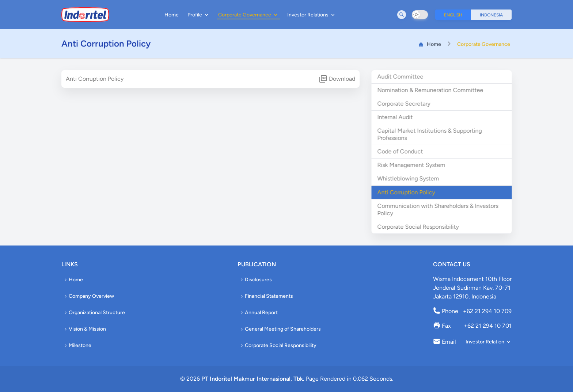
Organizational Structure (94, 313)
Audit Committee (403, 77)
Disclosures (255, 280)
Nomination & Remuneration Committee (433, 90)
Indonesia (491, 15)
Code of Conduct (403, 151)
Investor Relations (312, 15)
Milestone (77, 345)
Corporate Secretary (406, 104)
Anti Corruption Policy (409, 192)
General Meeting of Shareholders (280, 329)
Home (172, 15)
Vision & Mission (84, 329)
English (453, 15)
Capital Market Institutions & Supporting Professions (432, 134)
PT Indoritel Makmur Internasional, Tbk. (253, 379)
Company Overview (88, 296)
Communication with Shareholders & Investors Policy (440, 210)
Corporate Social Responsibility (420, 227)
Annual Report (258, 313)
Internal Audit (397, 117)
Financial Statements (266, 296)
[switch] (420, 15)
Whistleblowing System (411, 178)
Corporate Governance (248, 15)
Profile (198, 15)
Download (337, 79)
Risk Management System (414, 165)
